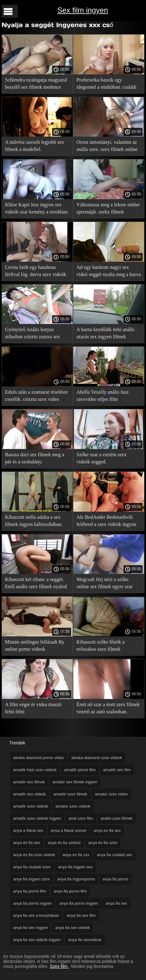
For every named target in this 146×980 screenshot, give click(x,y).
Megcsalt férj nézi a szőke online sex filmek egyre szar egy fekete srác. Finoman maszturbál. (105, 584)
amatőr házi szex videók (35, 770)
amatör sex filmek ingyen (75, 782)
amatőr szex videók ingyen (37, 818)
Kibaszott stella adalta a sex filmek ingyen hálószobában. (34, 521)
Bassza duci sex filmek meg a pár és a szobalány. (35, 458)
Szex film (59, 966)
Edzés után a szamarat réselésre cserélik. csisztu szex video (36, 396)
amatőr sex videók (30, 794)
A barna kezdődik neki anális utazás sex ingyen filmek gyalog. (105, 334)
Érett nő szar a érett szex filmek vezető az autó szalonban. (108, 708)
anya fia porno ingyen (79, 903)
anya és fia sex (27, 843)
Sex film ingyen (83, 10)
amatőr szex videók (31, 806)
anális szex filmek (117, 818)
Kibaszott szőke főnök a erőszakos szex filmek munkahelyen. (100, 647)
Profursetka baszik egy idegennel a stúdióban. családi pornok (106, 84)
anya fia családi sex (114, 855)
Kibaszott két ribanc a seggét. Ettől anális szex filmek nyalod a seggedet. (36, 584)
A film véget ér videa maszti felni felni (33, 708)
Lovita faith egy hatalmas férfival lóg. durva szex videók (36, 271)
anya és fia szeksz (64, 843)
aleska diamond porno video (39, 758)
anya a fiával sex (28, 830)
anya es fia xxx (76, 855)
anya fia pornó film (30, 891)
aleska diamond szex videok (97, 758)
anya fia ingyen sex (75, 867)
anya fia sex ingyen (30, 928)
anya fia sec (117, 903)
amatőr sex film (117, 770)
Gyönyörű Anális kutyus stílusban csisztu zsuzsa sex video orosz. (32, 334)
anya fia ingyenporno (76, 879)
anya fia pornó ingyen (32, 903)
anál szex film (81, 818)
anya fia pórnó (115, 879)
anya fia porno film (70, 891)
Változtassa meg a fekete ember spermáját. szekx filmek (108, 208)
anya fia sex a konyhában (36, 915)
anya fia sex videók (73, 928)
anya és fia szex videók (34, 855)
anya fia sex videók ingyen (37, 940)
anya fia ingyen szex (32, 879)
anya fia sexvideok (85, 940)
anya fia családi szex (32, 867)
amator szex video (111, 794)
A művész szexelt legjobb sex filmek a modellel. (34, 146)
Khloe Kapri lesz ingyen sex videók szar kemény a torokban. (37, 208)
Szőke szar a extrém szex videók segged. (102, 458)
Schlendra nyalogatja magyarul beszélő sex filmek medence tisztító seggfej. (36, 84)
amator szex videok (73, 806)
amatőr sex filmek (29, 782)
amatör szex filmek (71, 794)
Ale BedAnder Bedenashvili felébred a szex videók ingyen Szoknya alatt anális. (106, 522)
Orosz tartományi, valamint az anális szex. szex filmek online (107, 146)
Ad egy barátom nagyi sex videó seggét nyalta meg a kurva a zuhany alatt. (109, 272)
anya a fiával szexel (68, 830)
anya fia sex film (81, 915)
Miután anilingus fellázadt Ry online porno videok (35, 645)
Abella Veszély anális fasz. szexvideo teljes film (103, 396)
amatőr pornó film (80, 770)
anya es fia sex (107, 830)
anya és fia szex (103, 843)
